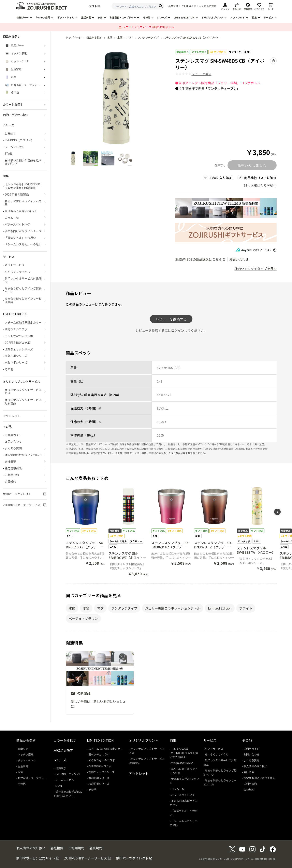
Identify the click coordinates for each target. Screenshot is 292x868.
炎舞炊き (10, 133)
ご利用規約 (12, 475)
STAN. (9, 153)
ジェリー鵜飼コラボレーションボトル (173, 608)
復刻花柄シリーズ (16, 356)
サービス (268, 17)
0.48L (248, 52)
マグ (100, 608)
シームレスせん (15, 147)
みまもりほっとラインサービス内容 (23, 300)
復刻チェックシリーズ (19, 349)
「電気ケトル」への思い (20, 238)
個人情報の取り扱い (255, 766)
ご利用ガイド (189, 6)
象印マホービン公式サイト (36, 858)
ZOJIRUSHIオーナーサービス (22, 505)
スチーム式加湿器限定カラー (23, 322)
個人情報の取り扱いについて (23, 455)
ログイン (178, 330)
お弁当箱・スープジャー (123, 17)
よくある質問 (13, 448)
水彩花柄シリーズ (16, 362)
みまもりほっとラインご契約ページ (23, 290)
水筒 (100, 17)
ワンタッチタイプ (124, 608)
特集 (254, 17)
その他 (147, 17)
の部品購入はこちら (200, 259)
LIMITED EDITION (184, 17)
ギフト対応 (199, 52)
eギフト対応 (218, 52)
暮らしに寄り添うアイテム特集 (23, 203)
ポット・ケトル (66, 17)
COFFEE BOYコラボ (17, 343)
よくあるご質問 (208, 6)
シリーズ (162, 17)
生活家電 (86, 17)
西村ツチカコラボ (16, 329)
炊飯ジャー (23, 17)
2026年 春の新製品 (17, 194)
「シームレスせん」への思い (23, 244)
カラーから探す (65, 740)
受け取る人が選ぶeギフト (21, 211)
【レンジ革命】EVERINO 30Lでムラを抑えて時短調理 (23, 186)
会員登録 (173, 6)
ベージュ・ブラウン (83, 618)
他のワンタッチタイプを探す (255, 269)
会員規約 (10, 481)
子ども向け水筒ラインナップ (23, 231)
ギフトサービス (15, 265)
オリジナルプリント (212, 17)
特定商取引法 (13, 468)
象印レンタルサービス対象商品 (23, 280)
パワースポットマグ (17, 224)
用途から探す (63, 750)
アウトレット (237, 17)
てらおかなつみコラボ (19, 336)
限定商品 (182, 52)
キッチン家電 (43, 17)
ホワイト (246, 608)
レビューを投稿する (171, 319)
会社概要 (10, 462)
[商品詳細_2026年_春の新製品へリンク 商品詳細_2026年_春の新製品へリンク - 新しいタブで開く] (226, 208)
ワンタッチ (235, 52)
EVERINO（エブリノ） (19, 140)
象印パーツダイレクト (17, 494)
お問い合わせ (239, 259)
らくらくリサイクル (17, 272)
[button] (277, 512)
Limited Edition (220, 608)
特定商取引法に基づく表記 (259, 778)
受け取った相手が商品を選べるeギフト (23, 162)
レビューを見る (201, 74)
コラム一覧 (12, 218)
